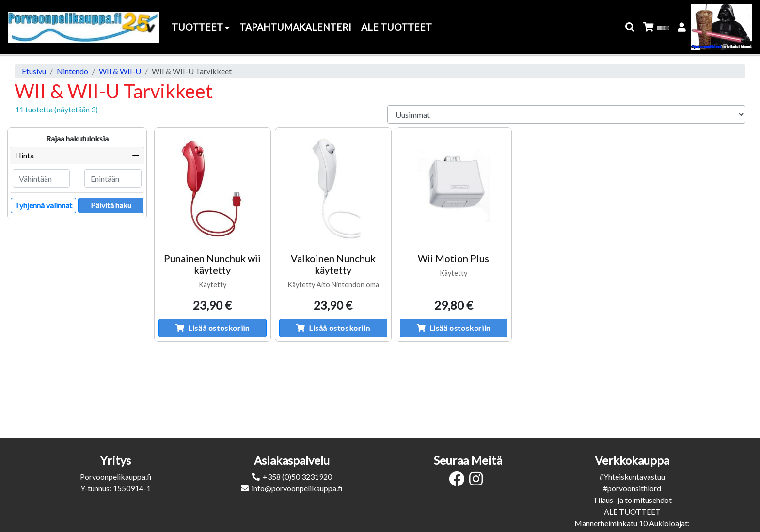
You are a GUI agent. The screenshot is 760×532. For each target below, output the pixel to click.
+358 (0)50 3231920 (297, 477)
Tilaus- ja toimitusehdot (632, 500)
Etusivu (34, 71)
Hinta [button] (24, 155)
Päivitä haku (111, 205)
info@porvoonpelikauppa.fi (297, 488)
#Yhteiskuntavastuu (632, 477)
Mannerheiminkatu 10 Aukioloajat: (632, 523)
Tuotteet (201, 27)
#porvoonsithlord (632, 488)
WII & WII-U (120, 71)
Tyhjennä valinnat (43, 205)
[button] (630, 27)
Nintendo (72, 71)
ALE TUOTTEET (632, 511)
